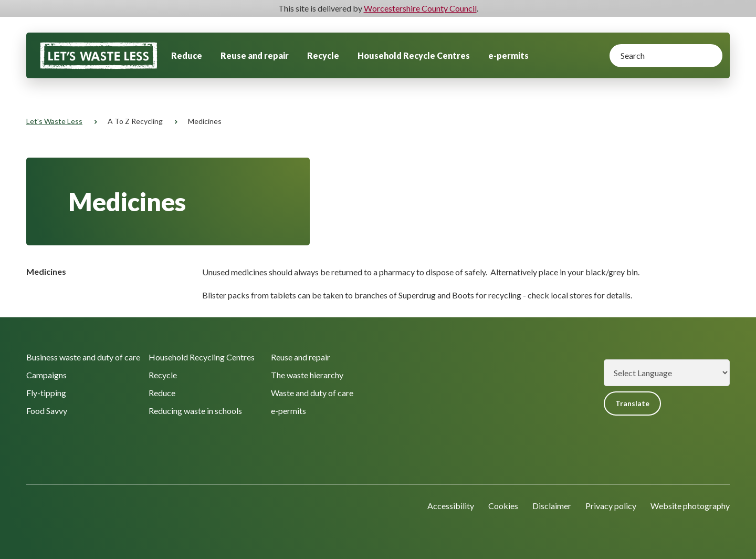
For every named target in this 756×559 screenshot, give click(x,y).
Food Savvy (47, 411)
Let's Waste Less (54, 121)
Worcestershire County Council (420, 8)
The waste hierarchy (307, 375)
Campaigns (46, 375)
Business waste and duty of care (83, 357)
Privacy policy (611, 506)
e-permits (508, 55)
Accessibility (451, 506)
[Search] (666, 56)
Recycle (323, 55)
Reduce (187, 55)
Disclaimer (552, 506)
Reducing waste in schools (195, 411)
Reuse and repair (255, 55)
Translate (632, 403)
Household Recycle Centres (414, 55)
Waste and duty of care (312, 393)
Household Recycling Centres (202, 357)
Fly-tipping (46, 393)
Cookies (503, 506)
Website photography (690, 506)
